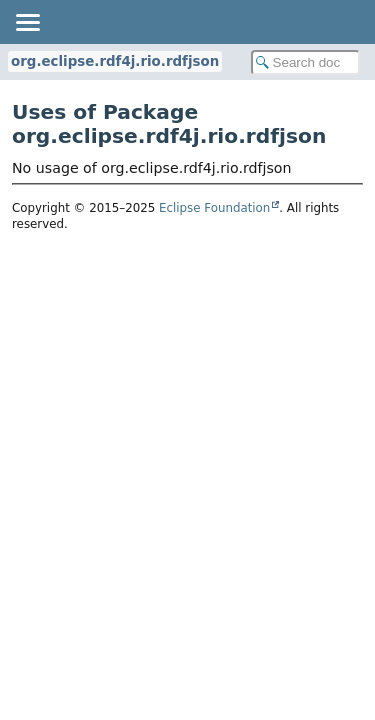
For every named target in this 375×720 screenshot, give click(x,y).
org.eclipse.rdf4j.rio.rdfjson (115, 61)
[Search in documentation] (306, 62)
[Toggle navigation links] (27, 22)
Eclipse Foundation (214, 208)
